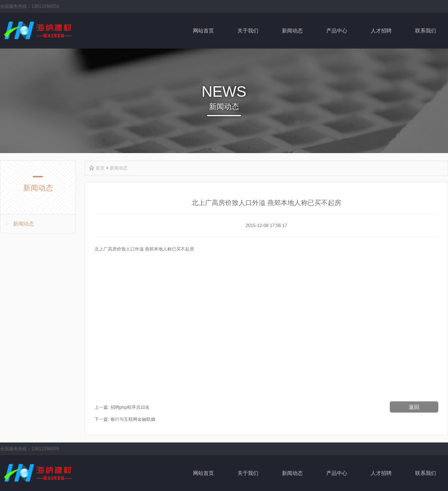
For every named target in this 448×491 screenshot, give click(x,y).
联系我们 (426, 31)
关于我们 (248, 31)
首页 (100, 168)
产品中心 (337, 31)
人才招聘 (381, 31)
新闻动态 (292, 31)
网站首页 (203, 31)
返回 (414, 407)
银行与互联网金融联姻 (133, 419)
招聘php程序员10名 (130, 407)
